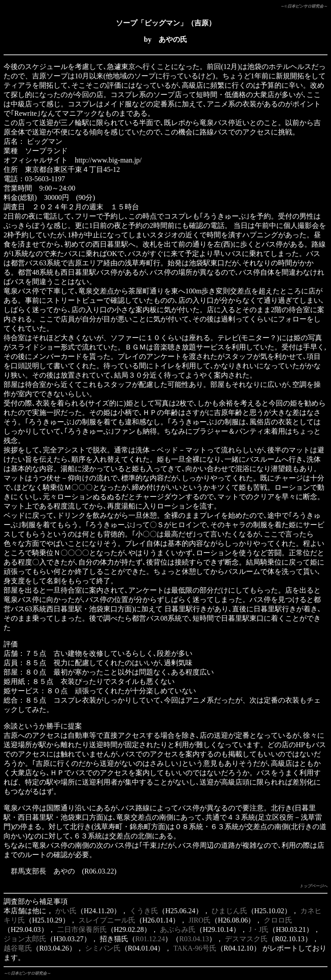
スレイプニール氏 (107, 920)
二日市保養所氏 (82, 929)
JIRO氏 (200, 920)
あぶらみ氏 (178, 929)
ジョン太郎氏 (25, 939)
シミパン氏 (103, 948)
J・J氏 (259, 929)
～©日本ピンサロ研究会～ (304, 6)
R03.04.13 (194, 939)
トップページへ (313, 886)
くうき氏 (144, 911)
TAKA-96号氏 (195, 948)
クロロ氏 (278, 920)
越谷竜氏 (18, 948)
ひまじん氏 (229, 911)
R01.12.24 (150, 939)
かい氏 (66, 911)
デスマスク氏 (246, 939)
